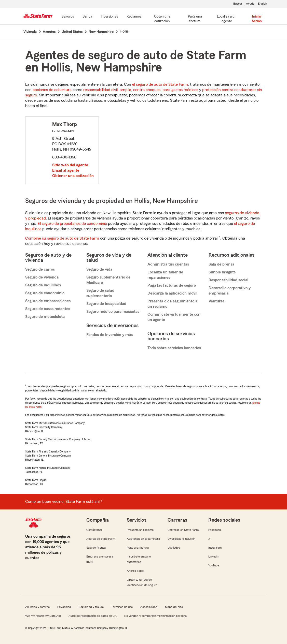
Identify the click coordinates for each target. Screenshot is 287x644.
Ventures (216, 301)
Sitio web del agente (70, 165)
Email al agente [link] (66, 170)
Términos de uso (122, 607)
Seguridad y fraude (91, 607)
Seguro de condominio (45, 293)
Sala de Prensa (96, 548)
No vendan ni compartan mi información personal (156, 616)
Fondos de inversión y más (110, 335)
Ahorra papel (135, 571)
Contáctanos (94, 530)
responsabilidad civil (100, 90)
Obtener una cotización (73, 176)
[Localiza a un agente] (227, 19)
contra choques (147, 90)
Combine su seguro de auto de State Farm (62, 238)
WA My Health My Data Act (43, 616)
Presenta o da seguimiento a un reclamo (172, 304)
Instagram (215, 548)
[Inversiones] (109, 17)
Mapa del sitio (174, 607)
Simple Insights (222, 272)
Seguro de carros (40, 269)
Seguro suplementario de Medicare (108, 280)
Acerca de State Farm (101, 539)
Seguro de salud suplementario (100, 293)
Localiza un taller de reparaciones (165, 275)
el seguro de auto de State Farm (160, 84)
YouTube (214, 565)
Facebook (215, 530)
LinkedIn (214, 557)
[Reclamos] (134, 17)
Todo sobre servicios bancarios (174, 348)
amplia (125, 90)
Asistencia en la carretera (143, 539)
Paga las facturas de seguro (172, 285)
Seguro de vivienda (42, 277)
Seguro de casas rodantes (48, 309)
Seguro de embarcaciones (48, 301)
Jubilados (174, 548)
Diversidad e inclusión (181, 539)
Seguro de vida (99, 269)
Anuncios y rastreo (37, 607)
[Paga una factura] (195, 19)
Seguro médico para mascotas (113, 312)
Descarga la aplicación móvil (172, 293)
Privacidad (64, 607)
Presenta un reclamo (140, 530)
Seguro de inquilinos (43, 285)
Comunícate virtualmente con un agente (174, 317)
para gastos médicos (180, 90)
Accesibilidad (149, 607)
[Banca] (87, 17)
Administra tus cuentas (168, 264)
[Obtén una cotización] (162, 19)
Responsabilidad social (228, 280)
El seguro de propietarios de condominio (72, 224)
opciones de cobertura (52, 90)
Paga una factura (138, 548)
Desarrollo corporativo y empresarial (230, 291)
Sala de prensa (221, 264)
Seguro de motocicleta (45, 317)
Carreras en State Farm (183, 530)
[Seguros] (68, 17)
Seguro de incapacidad (106, 304)
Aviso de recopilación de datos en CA (93, 616)
